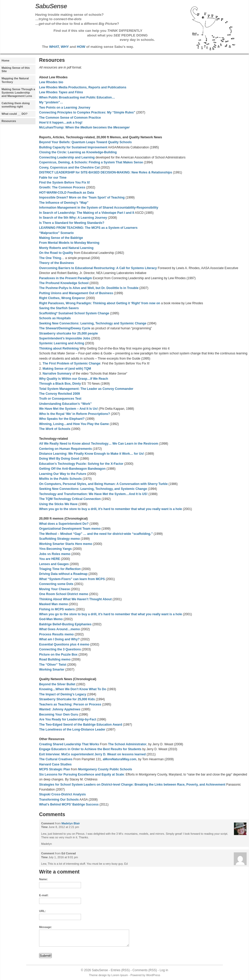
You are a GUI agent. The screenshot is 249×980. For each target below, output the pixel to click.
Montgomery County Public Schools (105, 769)
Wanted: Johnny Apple (60, 709)
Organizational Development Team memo (70, 529)
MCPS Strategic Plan (55, 769)
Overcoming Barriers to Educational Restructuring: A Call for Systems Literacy (98, 268)
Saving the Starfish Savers (59, 308)
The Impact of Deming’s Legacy (63, 694)
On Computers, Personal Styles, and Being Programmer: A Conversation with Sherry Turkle (103, 484)
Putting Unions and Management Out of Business (76, 293)
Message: (46, 927)
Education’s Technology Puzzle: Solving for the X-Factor (81, 464)
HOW (81, 47)
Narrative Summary (57, 374)
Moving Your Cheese (54, 589)
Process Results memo (56, 634)
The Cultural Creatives (56, 759)
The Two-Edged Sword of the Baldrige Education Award (81, 725)
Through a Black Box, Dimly (60, 384)
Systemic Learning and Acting (62, 343)
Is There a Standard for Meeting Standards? (72, 223)
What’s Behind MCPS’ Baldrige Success (69, 804)
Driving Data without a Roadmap (63, 574)
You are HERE (50, 559)
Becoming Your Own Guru (59, 715)
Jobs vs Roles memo (55, 554)
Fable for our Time (53, 178)
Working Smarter (52, 670)
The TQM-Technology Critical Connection (70, 499)
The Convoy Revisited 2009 (59, 394)
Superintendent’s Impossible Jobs (65, 338)
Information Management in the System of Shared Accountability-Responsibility (99, 208)
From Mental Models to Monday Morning (69, 243)
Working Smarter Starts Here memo (66, 544)
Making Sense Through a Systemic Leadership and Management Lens (18, 93)
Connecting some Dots (56, 584)
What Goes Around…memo (60, 629)
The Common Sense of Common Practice (70, 118)
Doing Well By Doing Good (59, 459)
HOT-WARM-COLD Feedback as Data (67, 193)
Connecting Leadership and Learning (67, 157)
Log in (164, 970)
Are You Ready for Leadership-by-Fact (68, 719)
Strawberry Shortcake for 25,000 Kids (67, 699)
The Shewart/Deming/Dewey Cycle (65, 328)
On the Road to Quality (56, 253)
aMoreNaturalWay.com (120, 759)
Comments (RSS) (145, 970)
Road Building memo (55, 659)
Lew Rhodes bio (51, 82)
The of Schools (55, 429)
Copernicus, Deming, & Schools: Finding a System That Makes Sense (91, 162)
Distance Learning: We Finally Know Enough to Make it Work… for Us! (91, 454)
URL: (42, 911)
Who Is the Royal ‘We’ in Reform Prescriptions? (75, 414)
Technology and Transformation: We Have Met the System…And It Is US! (93, 494)
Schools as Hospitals (55, 318)
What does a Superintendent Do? (64, 524)
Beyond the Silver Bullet (57, 684)
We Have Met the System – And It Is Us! (68, 409)
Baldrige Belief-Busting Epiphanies (65, 624)
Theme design (98, 975)
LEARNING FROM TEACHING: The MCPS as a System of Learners (88, 228)
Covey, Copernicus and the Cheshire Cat (69, 168)
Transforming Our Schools (59, 800)
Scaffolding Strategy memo (59, 539)
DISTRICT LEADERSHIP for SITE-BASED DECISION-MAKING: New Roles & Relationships (106, 172)
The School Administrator (127, 744)
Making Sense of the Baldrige (61, 238)
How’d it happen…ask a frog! (61, 123)
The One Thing (50, 258)
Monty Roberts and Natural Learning (66, 248)
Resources (9, 121)
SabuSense (100, 970)
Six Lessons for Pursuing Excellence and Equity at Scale (82, 774)
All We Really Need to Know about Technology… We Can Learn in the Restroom (99, 444)
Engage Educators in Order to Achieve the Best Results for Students (90, 749)
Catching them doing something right (16, 105)
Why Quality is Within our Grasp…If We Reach (74, 379)
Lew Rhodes (61, 92)
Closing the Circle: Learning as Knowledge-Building (78, 152)
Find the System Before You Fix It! (65, 183)
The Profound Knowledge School (64, 283)
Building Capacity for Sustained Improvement (73, 147)
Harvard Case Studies (55, 764)
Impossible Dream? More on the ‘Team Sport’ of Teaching (82, 197)
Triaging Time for (60, 569)
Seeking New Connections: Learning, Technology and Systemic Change (93, 323)
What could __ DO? (14, 114)
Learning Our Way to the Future (63, 474)
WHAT (54, 47)
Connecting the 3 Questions (60, 649)
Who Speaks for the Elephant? (62, 419)
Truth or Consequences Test (60, 399)
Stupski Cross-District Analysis (63, 794)
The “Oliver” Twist (53, 665)
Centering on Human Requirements (65, 449)
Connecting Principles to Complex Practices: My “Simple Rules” (87, 112)
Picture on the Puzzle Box (58, 655)
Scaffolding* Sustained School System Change (74, 313)
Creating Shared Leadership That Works (69, 744)
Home (5, 60)
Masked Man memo (53, 604)
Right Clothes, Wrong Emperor (62, 298)
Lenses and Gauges (54, 564)
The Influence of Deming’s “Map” (64, 203)
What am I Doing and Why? (59, 639)
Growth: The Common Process (62, 187)
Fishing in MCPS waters (57, 609)
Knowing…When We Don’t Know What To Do (73, 689)
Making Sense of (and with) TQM (67, 369)
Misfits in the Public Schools (60, 479)
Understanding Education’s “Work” (65, 404)
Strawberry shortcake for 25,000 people (68, 333)
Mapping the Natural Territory (15, 80)
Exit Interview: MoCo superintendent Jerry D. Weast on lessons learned (92, 754)
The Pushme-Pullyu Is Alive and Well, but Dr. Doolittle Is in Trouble (89, 288)
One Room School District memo (64, 594)
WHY (65, 47)
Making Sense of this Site (16, 69)
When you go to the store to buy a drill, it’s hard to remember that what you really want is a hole (111, 509)
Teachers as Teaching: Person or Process (70, 704)
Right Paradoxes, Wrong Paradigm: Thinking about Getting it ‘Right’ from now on (100, 303)
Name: (43, 879)
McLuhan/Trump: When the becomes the (84, 127)
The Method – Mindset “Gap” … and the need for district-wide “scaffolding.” (96, 534)
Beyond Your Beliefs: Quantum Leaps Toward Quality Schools (85, 142)
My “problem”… (51, 102)
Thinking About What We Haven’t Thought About (75, 599)
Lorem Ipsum (120, 975)
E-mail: (44, 895)
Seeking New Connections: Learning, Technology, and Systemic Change (93, 489)
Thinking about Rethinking (59, 348)
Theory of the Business (56, 263)
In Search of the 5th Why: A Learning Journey (73, 218)
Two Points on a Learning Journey (65, 108)
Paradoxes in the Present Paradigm (65, 278)
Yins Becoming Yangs (55, 549)
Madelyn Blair (71, 823)
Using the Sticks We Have (58, 504)
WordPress (153, 975)
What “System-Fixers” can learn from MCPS (72, 579)
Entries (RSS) (120, 970)
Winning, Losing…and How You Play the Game (74, 424)
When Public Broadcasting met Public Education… (77, 97)
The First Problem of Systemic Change (72, 363)
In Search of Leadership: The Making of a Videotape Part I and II (87, 213)
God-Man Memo (51, 619)
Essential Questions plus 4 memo (64, 644)
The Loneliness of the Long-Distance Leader (72, 730)
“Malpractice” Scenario (56, 233)
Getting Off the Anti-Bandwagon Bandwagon (72, 469)
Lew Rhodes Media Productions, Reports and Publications (83, 87)
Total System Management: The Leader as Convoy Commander (86, 389)
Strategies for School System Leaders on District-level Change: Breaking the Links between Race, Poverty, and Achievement (132, 785)
